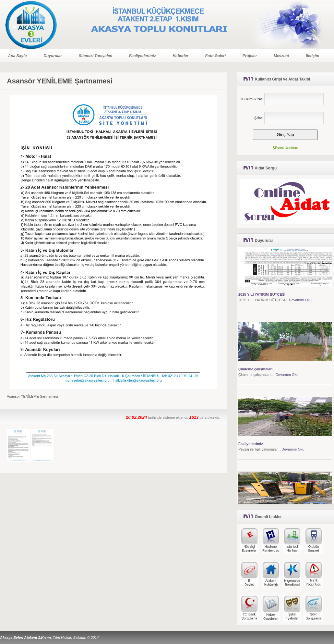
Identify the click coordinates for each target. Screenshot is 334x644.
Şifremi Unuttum (286, 148)
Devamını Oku (300, 300)
